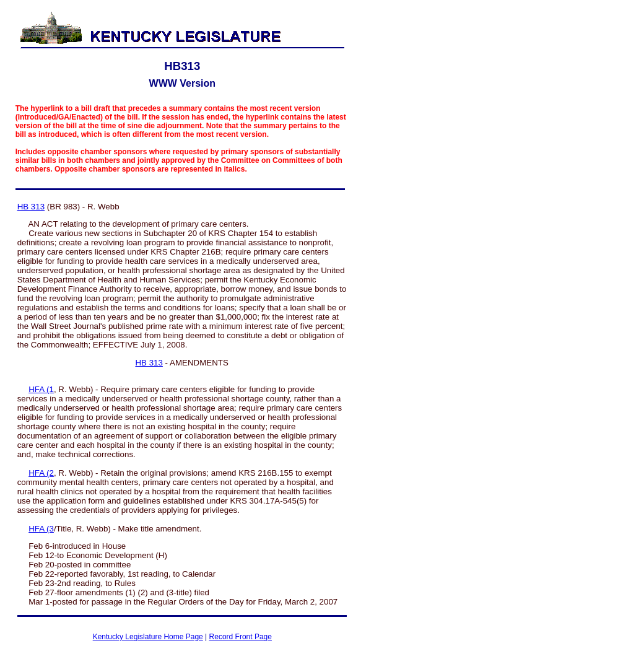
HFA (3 (41, 529)
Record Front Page (241, 637)
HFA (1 (41, 389)
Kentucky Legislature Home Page (148, 637)
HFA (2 (41, 473)
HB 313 (31, 207)
